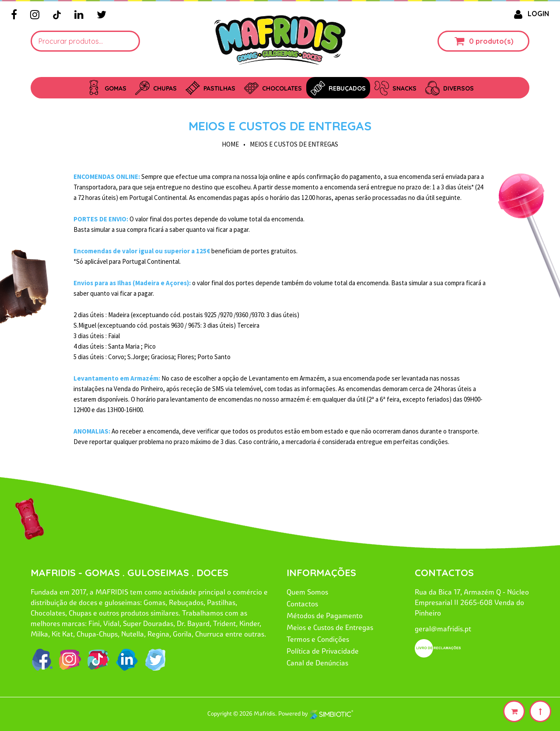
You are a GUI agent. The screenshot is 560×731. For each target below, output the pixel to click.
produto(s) (494, 41)
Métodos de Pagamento (325, 616)
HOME (230, 144)
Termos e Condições (318, 639)
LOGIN (530, 14)
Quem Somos (307, 592)
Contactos (302, 604)
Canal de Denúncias (317, 663)
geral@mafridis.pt (443, 629)
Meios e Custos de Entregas (280, 126)
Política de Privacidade (323, 651)
